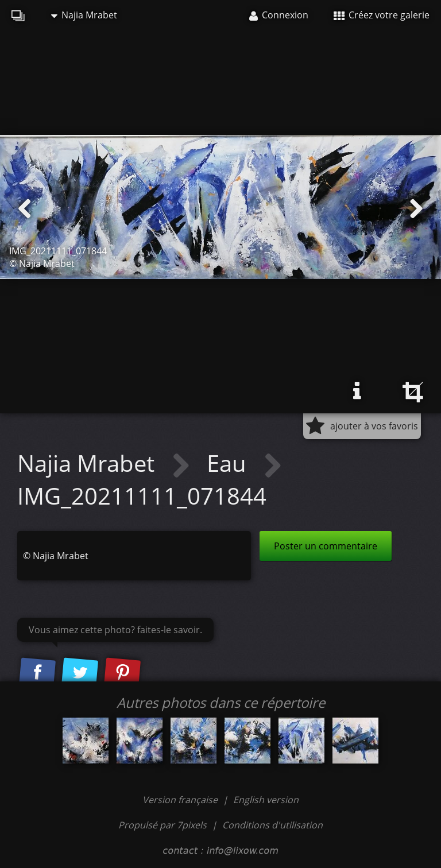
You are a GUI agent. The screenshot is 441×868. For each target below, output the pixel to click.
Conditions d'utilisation (272, 825)
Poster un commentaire (326, 546)
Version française (181, 800)
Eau (229, 463)
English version (266, 800)
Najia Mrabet (84, 15)
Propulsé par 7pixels (163, 825)
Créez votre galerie (382, 15)
